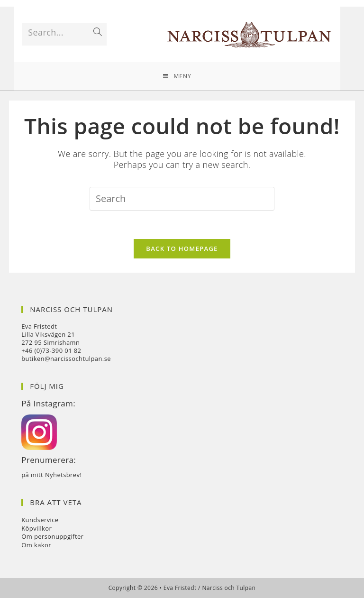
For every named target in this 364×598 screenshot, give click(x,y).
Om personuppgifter (52, 536)
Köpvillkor (36, 528)
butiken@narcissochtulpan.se (66, 359)
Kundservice (40, 520)
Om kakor (36, 545)
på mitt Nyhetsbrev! (51, 475)
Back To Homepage (182, 248)
